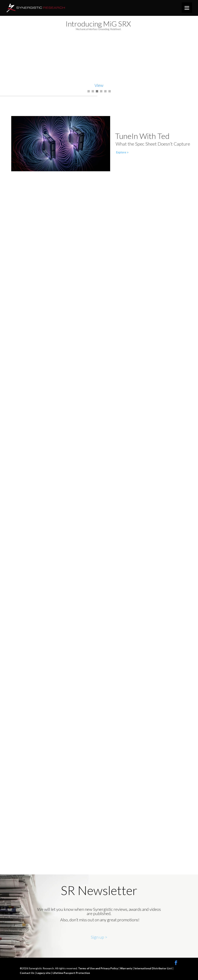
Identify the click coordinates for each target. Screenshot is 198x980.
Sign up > (99, 937)
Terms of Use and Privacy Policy (98, 968)
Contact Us (27, 973)
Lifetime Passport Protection (71, 973)
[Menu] (187, 8)
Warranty (126, 968)
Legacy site (44, 973)
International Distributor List (153, 968)
